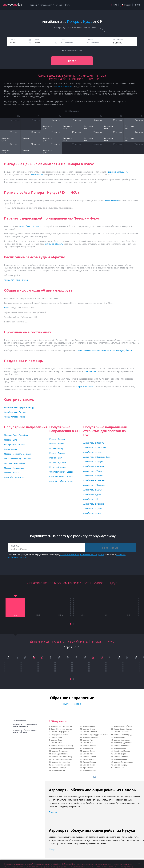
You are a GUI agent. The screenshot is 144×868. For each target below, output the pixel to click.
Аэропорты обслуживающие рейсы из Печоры (25, 725)
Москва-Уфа (88, 748)
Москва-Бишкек (120, 759)
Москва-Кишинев (90, 732)
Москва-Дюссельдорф (123, 762)
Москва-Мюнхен (58, 770)
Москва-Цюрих (120, 754)
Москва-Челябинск (122, 746)
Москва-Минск (89, 765)
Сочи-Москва (56, 737)
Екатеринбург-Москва (61, 765)
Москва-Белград (121, 765)
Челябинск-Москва (122, 751)
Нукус (52, 849)
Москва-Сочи (56, 740)
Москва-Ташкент (121, 757)
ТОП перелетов (19, 721)
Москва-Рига (88, 740)
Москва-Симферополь (60, 732)
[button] (70, 624)
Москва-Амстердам (122, 740)
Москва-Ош (119, 768)
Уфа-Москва (88, 768)
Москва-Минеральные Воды (62, 746)
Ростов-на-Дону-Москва (62, 759)
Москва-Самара (89, 757)
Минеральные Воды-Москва (62, 748)
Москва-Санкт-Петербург (61, 726)
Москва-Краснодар (60, 751)
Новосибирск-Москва (123, 729)
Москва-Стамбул (59, 768)
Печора (53, 812)
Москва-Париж (89, 726)
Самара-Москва (89, 762)
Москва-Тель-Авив (91, 737)
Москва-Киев (56, 743)
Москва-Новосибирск (123, 726)
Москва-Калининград (123, 735)
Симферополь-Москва (60, 735)
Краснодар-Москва (60, 754)
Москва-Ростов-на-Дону (62, 757)
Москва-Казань (89, 751)
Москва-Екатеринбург (61, 762)
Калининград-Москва (123, 743)
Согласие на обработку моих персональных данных (82, 555)
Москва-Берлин (89, 770)
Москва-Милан (120, 748)
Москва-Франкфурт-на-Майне (95, 735)
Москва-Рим (88, 754)
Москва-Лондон (89, 746)
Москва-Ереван (89, 729)
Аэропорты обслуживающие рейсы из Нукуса (25, 731)
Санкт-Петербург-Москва (61, 729)
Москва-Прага (120, 737)
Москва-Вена (88, 743)
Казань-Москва (89, 759)
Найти (72, 61)
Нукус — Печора (72, 704)
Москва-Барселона (122, 732)
